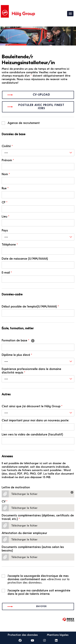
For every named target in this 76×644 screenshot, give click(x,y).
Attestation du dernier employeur (24, 533)
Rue (5, 188)
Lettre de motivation (16, 487)
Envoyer (41, 606)
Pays (5, 231)
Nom (6, 174)
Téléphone (10, 245)
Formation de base (18, 341)
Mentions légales (58, 635)
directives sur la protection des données (39, 581)
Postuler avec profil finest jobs (41, 107)
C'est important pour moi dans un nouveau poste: (35, 420)
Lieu (5, 217)
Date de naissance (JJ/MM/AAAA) (25, 259)
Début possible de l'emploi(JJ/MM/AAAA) (30, 307)
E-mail (7, 273)
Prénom (8, 160)
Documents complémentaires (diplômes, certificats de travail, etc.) (38, 517)
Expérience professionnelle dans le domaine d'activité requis (31, 371)
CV (5, 502)
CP (5, 203)
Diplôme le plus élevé (17, 355)
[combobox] (38, 153)
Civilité (7, 146)
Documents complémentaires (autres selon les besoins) (33, 549)
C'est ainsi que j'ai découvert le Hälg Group (32, 406)
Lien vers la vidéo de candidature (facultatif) (32, 435)
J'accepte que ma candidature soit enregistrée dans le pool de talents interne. (39, 591)
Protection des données (23, 635)
